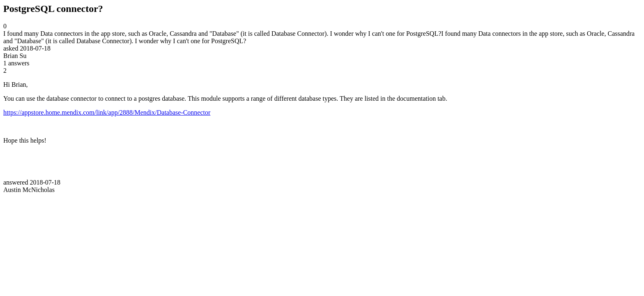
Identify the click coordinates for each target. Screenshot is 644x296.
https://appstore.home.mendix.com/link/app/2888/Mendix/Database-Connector (107, 112)
